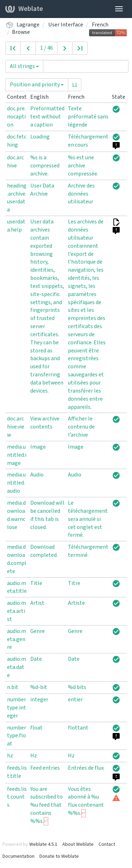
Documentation (18, 856)
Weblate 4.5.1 (43, 844)
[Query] (86, 66)
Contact (107, 844)
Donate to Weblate (59, 856)
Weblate (24, 9)
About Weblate (78, 844)
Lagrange (28, 25)
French (100, 25)
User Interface (66, 25)
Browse (21, 32)
